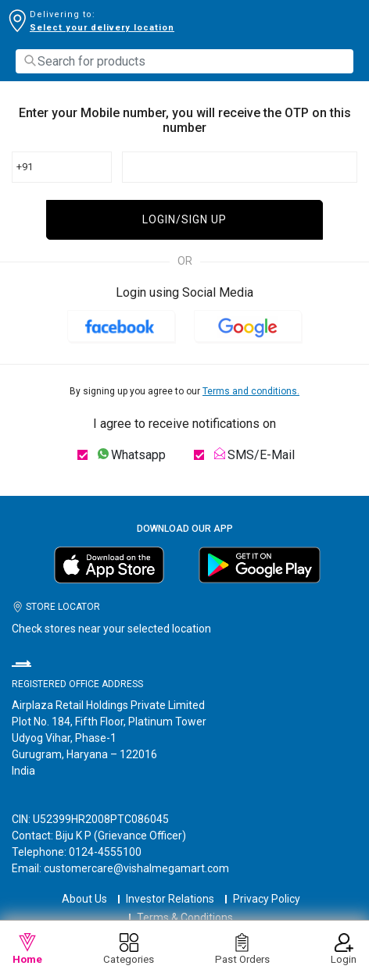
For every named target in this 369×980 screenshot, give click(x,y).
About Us (84, 899)
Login (344, 949)
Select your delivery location (102, 28)
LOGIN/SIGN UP (184, 219)
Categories (129, 949)
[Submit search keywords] (30, 61)
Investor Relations (170, 899)
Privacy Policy (267, 899)
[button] (121, 326)
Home (27, 949)
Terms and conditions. (251, 391)
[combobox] (184, 61)
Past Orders (242, 949)
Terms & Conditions (185, 918)
